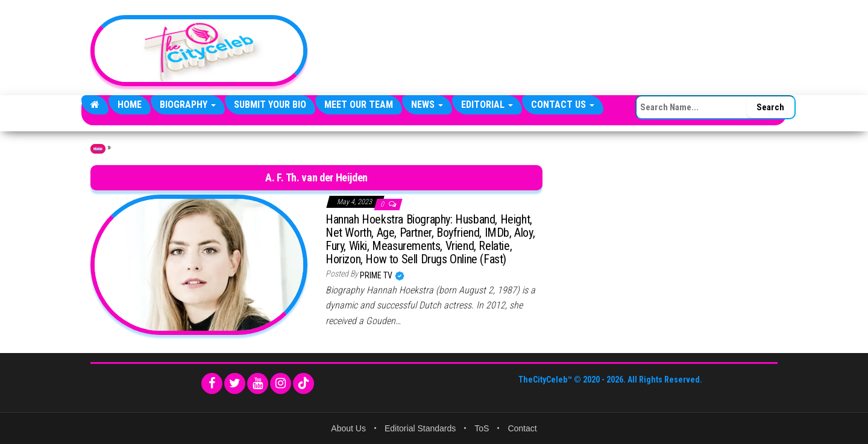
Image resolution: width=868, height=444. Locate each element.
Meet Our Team (359, 105)
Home (130, 105)
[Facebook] (212, 383)
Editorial (487, 105)
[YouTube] (258, 383)
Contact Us (563, 105)
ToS (482, 428)
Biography (188, 105)
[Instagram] (281, 383)
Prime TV (377, 275)
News (427, 105)
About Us (348, 428)
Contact (522, 428)
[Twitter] (235, 383)
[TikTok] (303, 383)
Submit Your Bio (270, 105)
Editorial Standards (420, 428)
